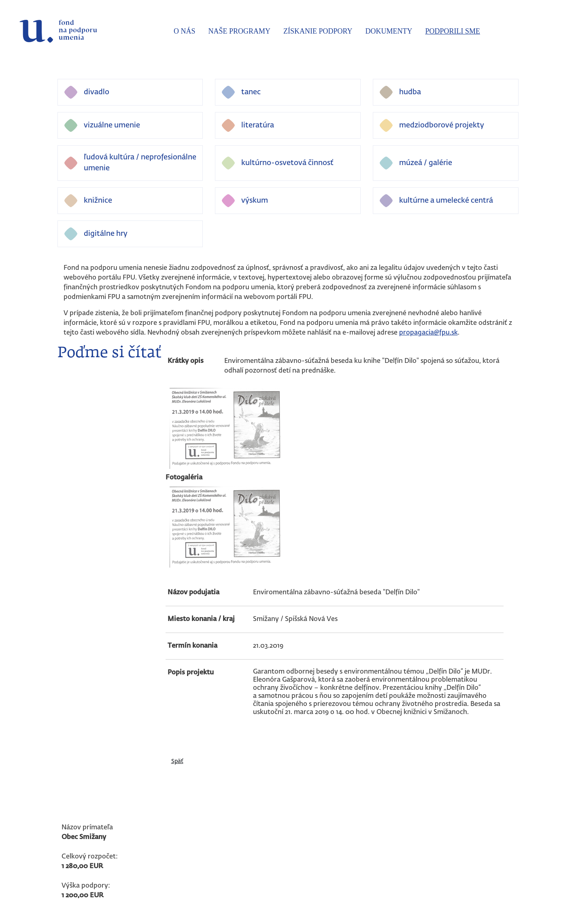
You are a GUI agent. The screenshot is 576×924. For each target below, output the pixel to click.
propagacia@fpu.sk (428, 333)
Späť (177, 761)
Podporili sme (453, 31)
